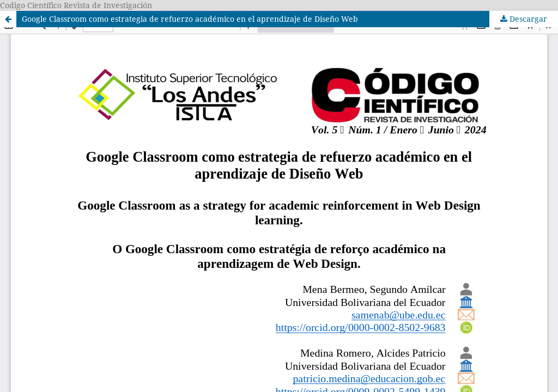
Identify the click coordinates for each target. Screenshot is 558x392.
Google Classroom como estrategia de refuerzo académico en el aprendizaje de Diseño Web (190, 19)
